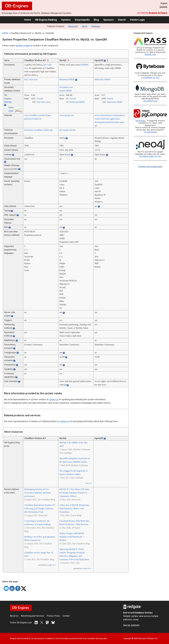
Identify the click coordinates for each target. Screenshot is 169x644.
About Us (14, 616)
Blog (96, 20)
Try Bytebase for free (150, 78)
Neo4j (84, 26)
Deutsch (163, 7)
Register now (150, 55)
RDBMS (85, 65)
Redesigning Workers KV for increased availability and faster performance (38, 493)
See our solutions (131, 625)
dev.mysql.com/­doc (68, 130)
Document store (66, 87)
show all (88, 483)
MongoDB (73, 26)
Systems (66, 20)
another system (23, 46)
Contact (66, 616)
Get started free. (150, 101)
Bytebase (96, 26)
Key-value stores (44, 102)
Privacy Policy (53, 616)
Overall (40, 99)
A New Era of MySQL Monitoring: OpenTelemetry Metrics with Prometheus (74, 509)
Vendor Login (137, 20)
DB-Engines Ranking (46, 20)
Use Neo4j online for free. (150, 156)
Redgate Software (158, 13)
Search (122, 20)
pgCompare (141, 121)
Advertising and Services (33, 616)
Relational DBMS (67, 79)
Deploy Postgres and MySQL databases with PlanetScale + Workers (72, 537)
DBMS (5, 33)
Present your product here (150, 166)
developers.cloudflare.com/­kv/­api (38, 130)
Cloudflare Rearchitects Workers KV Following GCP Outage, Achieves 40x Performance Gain (40, 509)
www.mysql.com (67, 115)
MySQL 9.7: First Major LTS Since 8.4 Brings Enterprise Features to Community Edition (74, 493)
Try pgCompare (150, 132)
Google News (51, 565)
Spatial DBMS (66, 91)
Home (28, 20)
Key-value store (31, 79)
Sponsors (108, 20)
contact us (54, 399)
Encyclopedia (82, 20)
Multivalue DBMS (102, 79)
